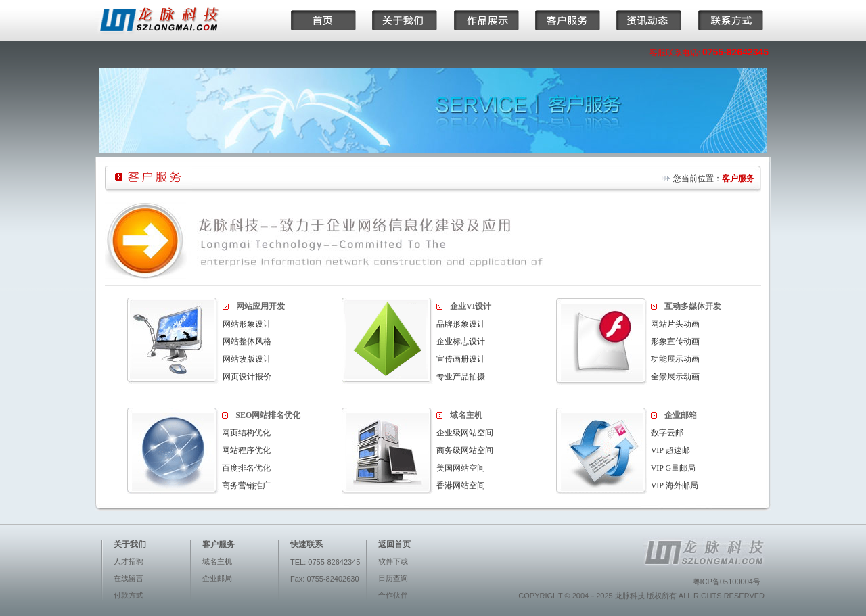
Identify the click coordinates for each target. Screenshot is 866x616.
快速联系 (306, 544)
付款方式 (129, 595)
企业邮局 (217, 578)
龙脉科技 (630, 596)
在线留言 (129, 578)
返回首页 (394, 544)
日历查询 (393, 578)
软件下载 (393, 561)
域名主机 (217, 561)
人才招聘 (129, 561)
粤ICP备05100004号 (727, 582)
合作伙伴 (393, 595)
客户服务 (738, 179)
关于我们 (130, 544)
